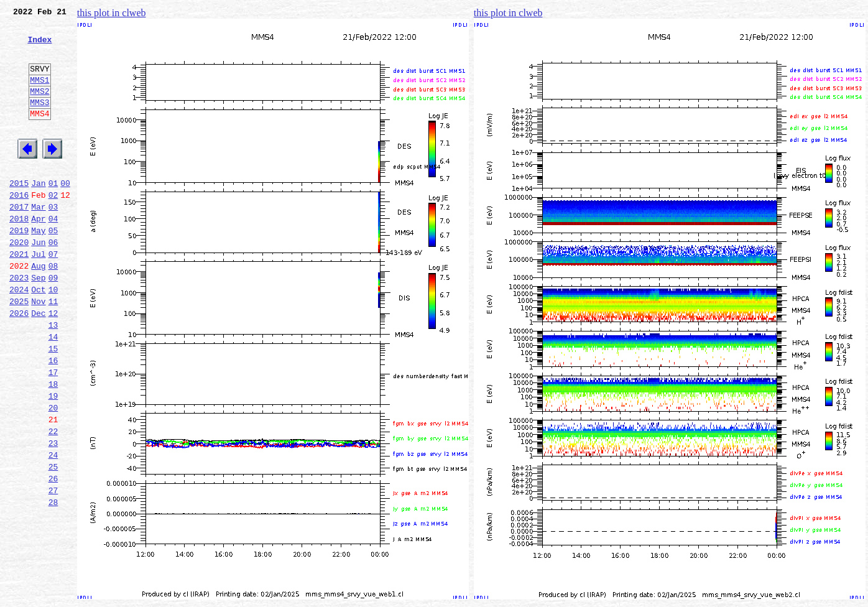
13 (53, 377)
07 (53, 295)
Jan (38, 213)
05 (53, 267)
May (38, 267)
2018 (19, 254)
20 (53, 473)
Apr (38, 254)
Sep (38, 322)
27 (53, 568)
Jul (38, 295)
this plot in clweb (112, 13)
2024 (19, 336)
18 (53, 445)
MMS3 (39, 121)
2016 (19, 226)
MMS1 (39, 95)
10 (53, 336)
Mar (38, 240)
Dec (38, 363)
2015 (19, 213)
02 (53, 226)
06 (53, 281)
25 (53, 541)
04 (53, 254)
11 (53, 350)
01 (53, 213)
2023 (19, 322)
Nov (38, 350)
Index (39, 47)
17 (53, 432)
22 (53, 500)
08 (53, 308)
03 (53, 240)
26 (53, 555)
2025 (19, 350)
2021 (19, 295)
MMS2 (39, 108)
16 (53, 418)
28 (53, 582)
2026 (19, 363)
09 (53, 322)
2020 (19, 281)
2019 (19, 267)
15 (53, 404)
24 (53, 527)
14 (53, 391)
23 (53, 514)
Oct (38, 336)
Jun (38, 281)
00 (65, 213)
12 (53, 363)
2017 (19, 240)
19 (53, 459)
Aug (38, 308)
